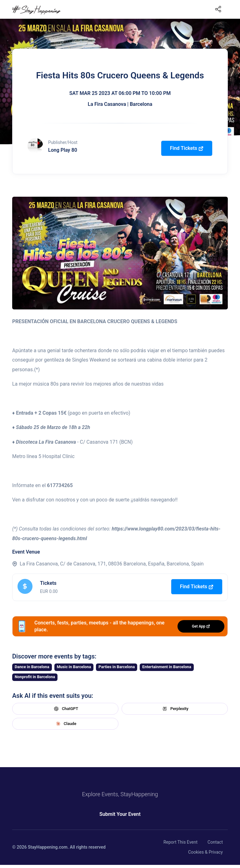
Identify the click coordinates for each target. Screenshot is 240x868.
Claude (65, 724)
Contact (215, 842)
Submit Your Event (120, 814)
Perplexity (175, 709)
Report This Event (180, 842)
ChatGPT (65, 709)
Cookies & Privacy (205, 852)
